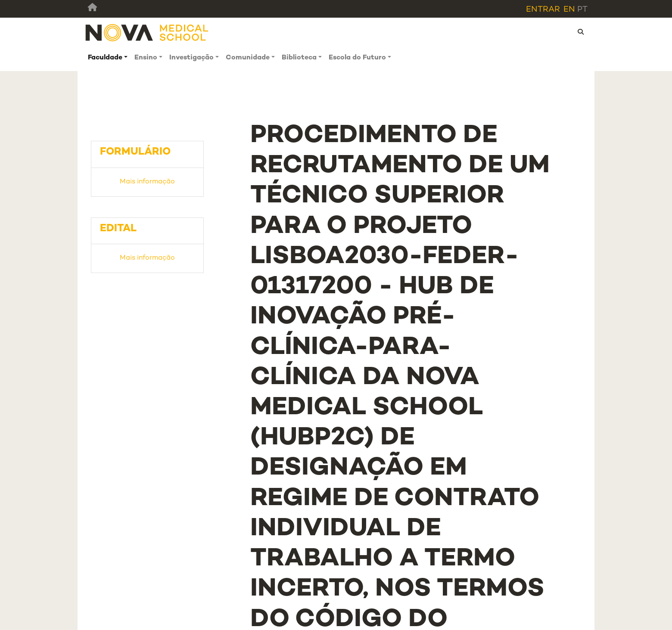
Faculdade (105, 58)
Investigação (191, 58)
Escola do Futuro (357, 58)
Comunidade (248, 58)
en (569, 10)
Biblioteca (299, 58)
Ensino (146, 58)
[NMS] (147, 32)
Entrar (543, 10)
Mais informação (147, 182)
